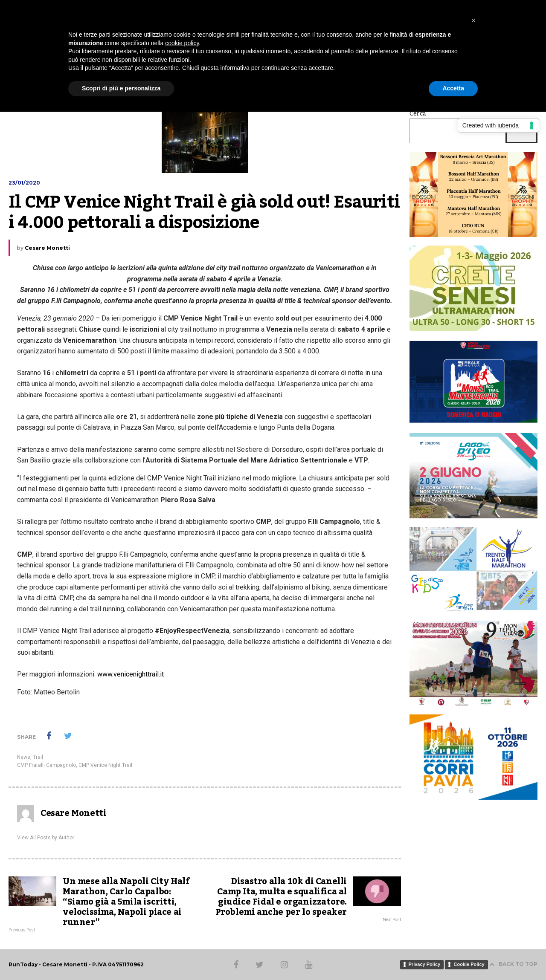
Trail (38, 757)
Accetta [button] (453, 88)
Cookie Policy (469, 964)
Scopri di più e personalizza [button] (121, 88)
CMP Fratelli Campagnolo (46, 765)
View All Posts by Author (46, 838)
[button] (473, 20)
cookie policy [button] (182, 43)
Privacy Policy (425, 964)
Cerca (418, 114)
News (24, 757)
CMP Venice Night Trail (105, 765)
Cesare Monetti (47, 248)
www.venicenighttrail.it (131, 674)
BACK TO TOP (513, 964)
